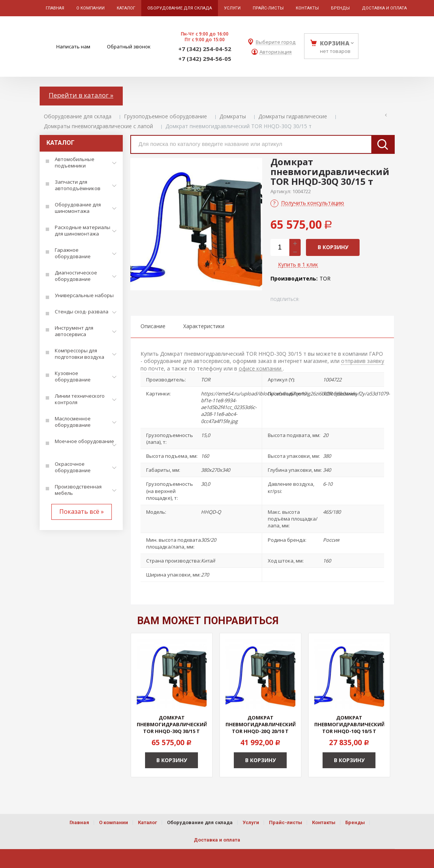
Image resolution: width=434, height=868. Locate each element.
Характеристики (204, 326)
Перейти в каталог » (81, 95)
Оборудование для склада (78, 116)
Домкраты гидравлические (293, 116)
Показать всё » (82, 511)
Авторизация (276, 52)
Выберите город (276, 42)
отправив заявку (363, 361)
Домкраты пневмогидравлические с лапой (98, 126)
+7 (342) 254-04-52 (205, 49)
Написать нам (73, 46)
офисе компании (261, 368)
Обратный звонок (129, 46)
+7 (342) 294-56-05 (205, 59)
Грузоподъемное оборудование (165, 116)
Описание (153, 326)
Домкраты (233, 116)
